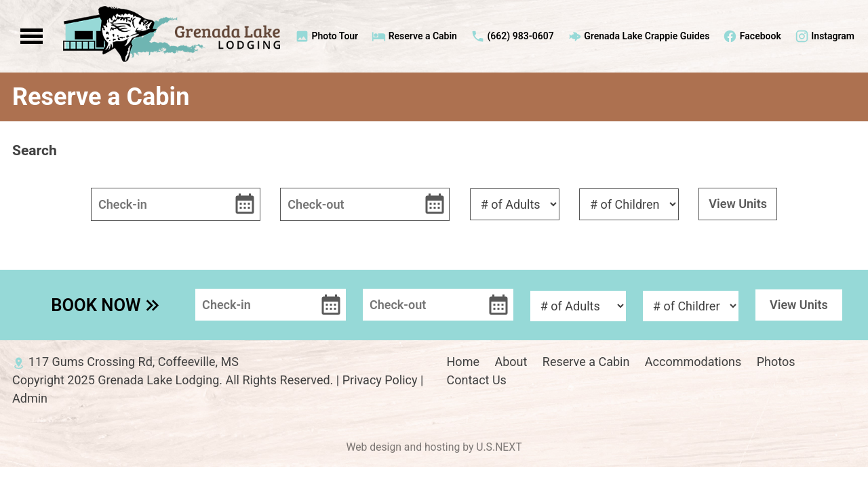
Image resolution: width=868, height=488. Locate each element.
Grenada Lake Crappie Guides (647, 36)
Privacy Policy (380, 380)
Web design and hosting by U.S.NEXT (434, 447)
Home (463, 362)
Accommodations (693, 362)
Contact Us (477, 380)
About (511, 362)
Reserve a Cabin (423, 36)
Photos (776, 362)
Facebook (761, 36)
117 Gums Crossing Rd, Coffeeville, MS (134, 362)
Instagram (833, 36)
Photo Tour (335, 36)
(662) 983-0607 (520, 36)
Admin (30, 398)
